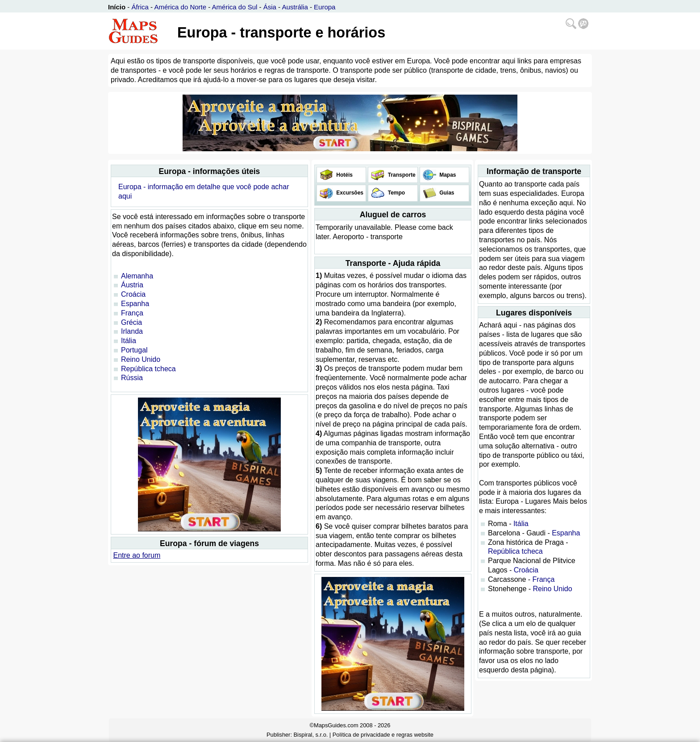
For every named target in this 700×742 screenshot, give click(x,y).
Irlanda (132, 331)
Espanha (135, 304)
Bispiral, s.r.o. (311, 735)
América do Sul (235, 7)
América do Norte (180, 7)
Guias (446, 193)
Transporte (401, 175)
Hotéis (344, 175)
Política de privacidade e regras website (383, 735)
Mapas (447, 175)
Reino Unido (141, 359)
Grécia (131, 322)
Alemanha (137, 276)
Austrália (295, 7)
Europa (325, 7)
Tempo (396, 193)
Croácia (133, 294)
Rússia (132, 378)
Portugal (134, 350)
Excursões (349, 193)
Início (117, 7)
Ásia (270, 7)
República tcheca (148, 369)
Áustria (132, 285)
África (140, 7)
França (132, 313)
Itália (129, 341)
